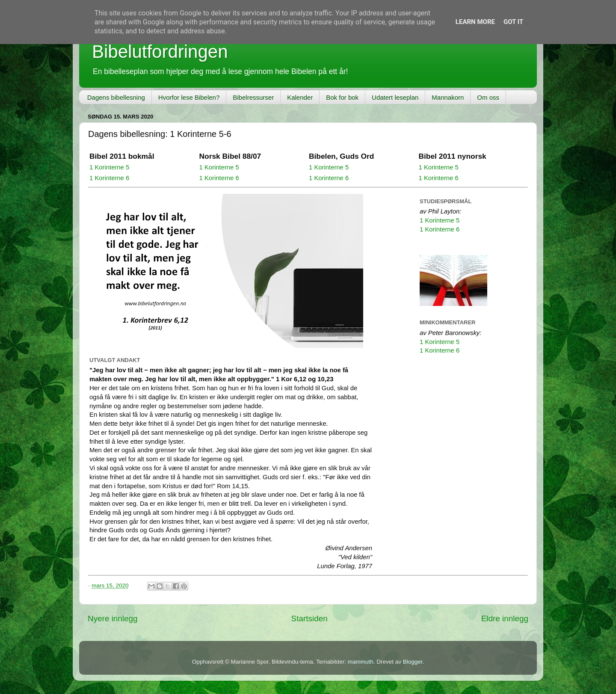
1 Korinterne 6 (109, 178)
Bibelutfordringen (160, 52)
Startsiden (309, 618)
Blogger (413, 662)
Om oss (488, 97)
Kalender (300, 97)
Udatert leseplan (395, 97)
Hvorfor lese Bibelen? (189, 97)
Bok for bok (342, 97)
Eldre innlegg (505, 618)
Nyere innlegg (113, 618)
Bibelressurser (253, 97)
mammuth (361, 662)
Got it (513, 22)
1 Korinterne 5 (109, 167)
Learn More (475, 22)
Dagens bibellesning (116, 97)
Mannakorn (448, 97)
